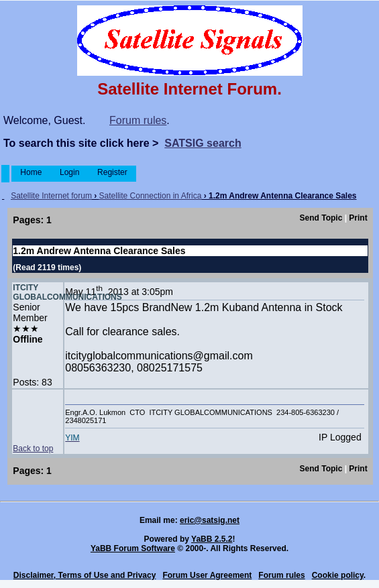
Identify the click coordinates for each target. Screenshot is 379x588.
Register (112, 172)
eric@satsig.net (210, 520)
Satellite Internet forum (51, 196)
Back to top (33, 449)
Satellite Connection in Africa (151, 196)
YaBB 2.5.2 (212, 539)
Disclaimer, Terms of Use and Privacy (85, 575)
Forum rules (138, 120)
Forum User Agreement (207, 575)
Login (70, 172)
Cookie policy (338, 575)
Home (31, 172)
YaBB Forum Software (133, 548)
